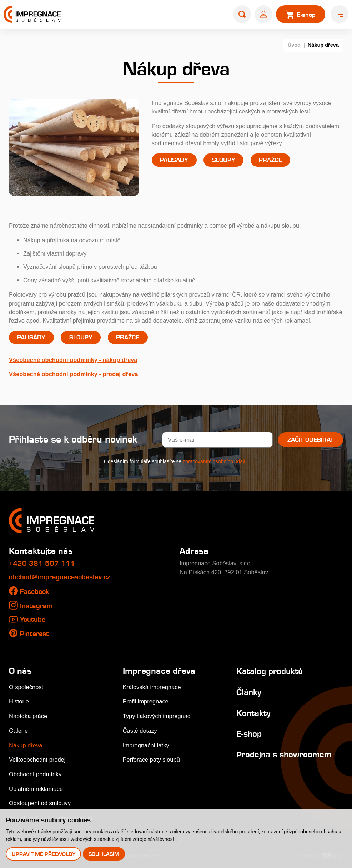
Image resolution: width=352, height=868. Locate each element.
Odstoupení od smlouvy (40, 803)
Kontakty (253, 713)
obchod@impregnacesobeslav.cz (60, 577)
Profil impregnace (146, 701)
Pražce (270, 160)
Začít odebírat (310, 440)
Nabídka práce (28, 716)
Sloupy (224, 160)
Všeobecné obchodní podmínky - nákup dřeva (73, 360)
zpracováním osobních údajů (215, 461)
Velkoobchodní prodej (37, 759)
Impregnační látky (146, 745)
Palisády (174, 160)
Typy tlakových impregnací (157, 716)
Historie (19, 701)
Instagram (36, 606)
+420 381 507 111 (42, 563)
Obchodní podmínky (35, 774)
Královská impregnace (152, 687)
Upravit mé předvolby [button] (44, 854)
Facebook (35, 592)
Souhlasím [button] (104, 854)
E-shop (249, 734)
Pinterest (34, 634)
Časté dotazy (140, 731)
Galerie (18, 731)
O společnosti (27, 687)
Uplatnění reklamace (36, 789)
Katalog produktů (270, 671)
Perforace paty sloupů (151, 759)
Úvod (294, 45)
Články (249, 692)
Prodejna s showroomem (284, 755)
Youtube (33, 619)
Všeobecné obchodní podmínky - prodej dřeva (73, 374)
